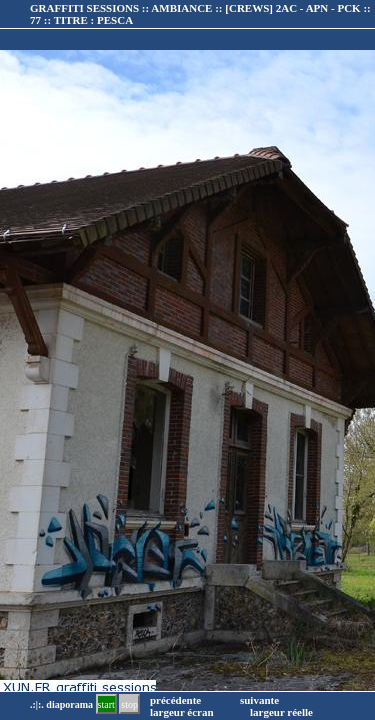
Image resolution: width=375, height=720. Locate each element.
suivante (259, 700)
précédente (175, 700)
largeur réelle (281, 712)
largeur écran (182, 712)
